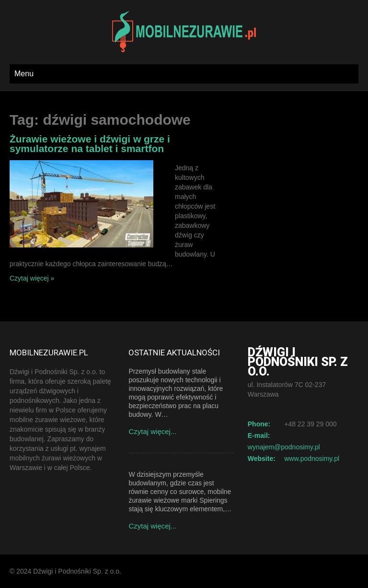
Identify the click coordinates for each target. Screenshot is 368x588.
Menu (24, 74)
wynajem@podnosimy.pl (284, 447)
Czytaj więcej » (32, 278)
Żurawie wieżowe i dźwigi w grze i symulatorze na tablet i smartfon (90, 144)
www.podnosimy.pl (312, 459)
